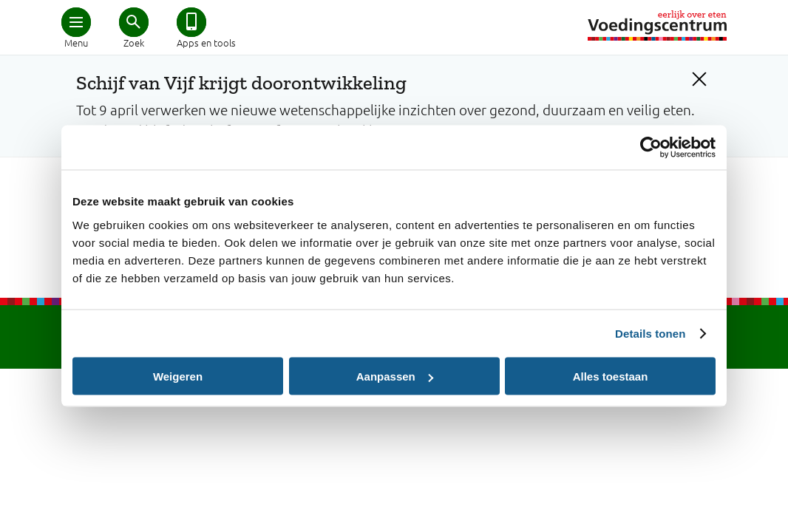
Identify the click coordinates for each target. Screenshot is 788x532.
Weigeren (178, 376)
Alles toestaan (611, 376)
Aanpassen (395, 376)
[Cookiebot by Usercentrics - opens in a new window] (651, 148)
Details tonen (650, 334)
